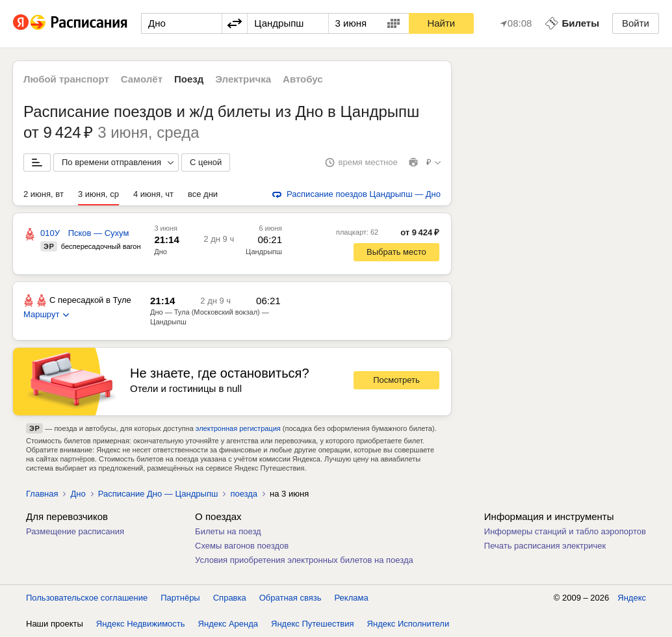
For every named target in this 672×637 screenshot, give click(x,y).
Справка (230, 598)
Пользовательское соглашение (87, 598)
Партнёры (180, 598)
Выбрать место (396, 252)
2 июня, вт (44, 194)
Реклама (352, 598)
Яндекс (632, 598)
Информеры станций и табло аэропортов (565, 531)
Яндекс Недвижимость (141, 624)
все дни (203, 194)
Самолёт (142, 79)
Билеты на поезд (228, 531)
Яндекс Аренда (228, 624)
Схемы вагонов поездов (242, 546)
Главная (42, 494)
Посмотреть (396, 380)
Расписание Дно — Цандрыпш (158, 494)
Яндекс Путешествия (313, 624)
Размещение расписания (75, 531)
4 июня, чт (153, 194)
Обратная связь (291, 598)
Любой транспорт (66, 79)
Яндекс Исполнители (408, 624)
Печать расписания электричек (545, 546)
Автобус (303, 79)
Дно (161, 252)
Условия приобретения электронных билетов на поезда (304, 560)
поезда (244, 494)
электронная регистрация (238, 428)
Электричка (243, 79)
